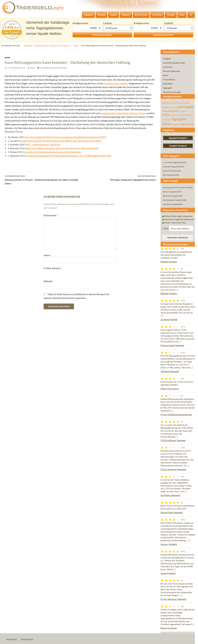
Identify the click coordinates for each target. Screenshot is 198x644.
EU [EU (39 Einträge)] (176, 107)
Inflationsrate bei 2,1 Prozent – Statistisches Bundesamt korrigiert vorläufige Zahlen (42, 180)
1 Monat (118, 28)
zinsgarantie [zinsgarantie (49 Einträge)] (176, 124)
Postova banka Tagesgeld (172, 345)
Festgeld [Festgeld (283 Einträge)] (188, 107)
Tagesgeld (167, 88)
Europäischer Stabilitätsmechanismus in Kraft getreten (52, 152)
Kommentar (51, 215)
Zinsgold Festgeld (169, 319)
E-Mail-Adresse (53, 268)
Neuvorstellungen (171, 71)
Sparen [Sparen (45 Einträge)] (184, 115)
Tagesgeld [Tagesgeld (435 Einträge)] (179, 119)
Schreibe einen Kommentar (53, 68)
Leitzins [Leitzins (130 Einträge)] (166, 115)
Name (47, 255)
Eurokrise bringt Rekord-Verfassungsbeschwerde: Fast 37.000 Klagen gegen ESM (68, 156)
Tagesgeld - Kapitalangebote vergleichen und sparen (47, 46)
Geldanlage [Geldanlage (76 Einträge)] (167, 111)
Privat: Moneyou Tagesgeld (173, 469)
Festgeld (167, 59)
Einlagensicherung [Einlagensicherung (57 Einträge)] (169, 107)
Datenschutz (27, 639)
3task (32, 68)
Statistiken (168, 84)
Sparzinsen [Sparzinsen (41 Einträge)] (190, 115)
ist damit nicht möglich (116, 83)
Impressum (12, 639)
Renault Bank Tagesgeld (172, 512)
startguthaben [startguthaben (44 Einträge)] (167, 120)
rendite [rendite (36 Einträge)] (179, 115)
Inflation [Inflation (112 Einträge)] (176, 111)
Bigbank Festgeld (169, 262)
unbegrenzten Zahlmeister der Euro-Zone (123, 113)
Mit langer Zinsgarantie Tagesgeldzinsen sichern (118, 178)
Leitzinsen (168, 67)
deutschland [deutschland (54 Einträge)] (185, 103)
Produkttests (169, 79)
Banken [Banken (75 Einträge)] (165, 103)
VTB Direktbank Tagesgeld (173, 440)
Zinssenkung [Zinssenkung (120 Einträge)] (187, 124)
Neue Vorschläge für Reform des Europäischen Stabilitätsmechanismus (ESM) (65, 137)
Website (48, 281)
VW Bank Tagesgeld (170, 371)
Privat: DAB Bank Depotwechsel (176, 414)
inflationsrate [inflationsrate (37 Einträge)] (184, 111)
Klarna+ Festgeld (169, 544)
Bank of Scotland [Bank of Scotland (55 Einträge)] (175, 103)
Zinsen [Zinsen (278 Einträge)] (167, 124)
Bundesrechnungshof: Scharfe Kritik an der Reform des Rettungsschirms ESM (60, 141)
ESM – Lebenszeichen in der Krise (43, 144)
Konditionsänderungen (174, 63)
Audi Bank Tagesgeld (170, 495)
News (76, 46)
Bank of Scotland (169, 628)
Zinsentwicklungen (172, 92)
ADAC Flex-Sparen (170, 389)
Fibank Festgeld (168, 573)
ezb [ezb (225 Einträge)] (180, 107)
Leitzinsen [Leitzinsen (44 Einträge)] (174, 115)
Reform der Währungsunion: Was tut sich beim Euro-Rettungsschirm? (62, 148)
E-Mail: (166, 228)
